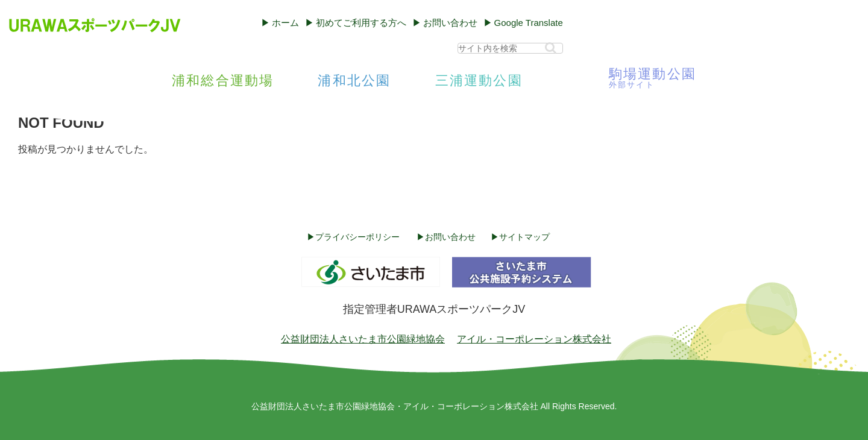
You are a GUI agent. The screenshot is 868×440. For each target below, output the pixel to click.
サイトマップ (524, 237)
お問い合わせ (450, 23)
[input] (510, 48)
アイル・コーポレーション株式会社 (534, 339)
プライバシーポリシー (357, 237)
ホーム (285, 23)
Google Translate (529, 23)
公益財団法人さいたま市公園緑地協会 (363, 339)
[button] (551, 48)
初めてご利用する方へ (361, 23)
